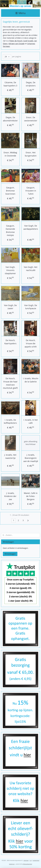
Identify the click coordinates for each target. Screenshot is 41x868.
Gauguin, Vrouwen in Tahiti (31, 191)
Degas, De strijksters (31, 84)
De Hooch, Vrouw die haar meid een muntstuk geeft (10, 383)
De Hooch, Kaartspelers (10, 342)
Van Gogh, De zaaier (10, 307)
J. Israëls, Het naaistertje (10, 456)
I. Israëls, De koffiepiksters (10, 421)
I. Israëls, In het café (31, 421)
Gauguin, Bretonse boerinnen (10, 191)
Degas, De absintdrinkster (10, 119)
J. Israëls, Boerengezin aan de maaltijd (31, 458)
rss (31, 860)
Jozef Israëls (28, 41)
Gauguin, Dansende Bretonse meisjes (10, 230)
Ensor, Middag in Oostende (10, 154)
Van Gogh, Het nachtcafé (31, 269)
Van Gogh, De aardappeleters (31, 227)
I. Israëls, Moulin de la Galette (31, 380)
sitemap (26, 860)
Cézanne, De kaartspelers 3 (10, 84)
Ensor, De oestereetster (31, 119)
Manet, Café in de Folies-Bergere (31, 496)
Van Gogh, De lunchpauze (31, 307)
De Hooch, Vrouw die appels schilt (31, 343)
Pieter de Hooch (16, 41)
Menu (21, 13)
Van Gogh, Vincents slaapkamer (10, 270)
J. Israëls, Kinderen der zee (10, 496)
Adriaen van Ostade (16, 44)
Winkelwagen (10, 554)
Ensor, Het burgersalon (31, 154)
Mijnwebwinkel (28, 864)
